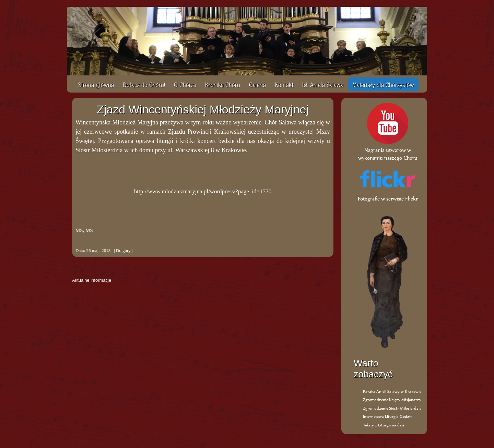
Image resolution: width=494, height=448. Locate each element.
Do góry (123, 250)
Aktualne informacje (92, 280)
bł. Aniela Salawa (323, 84)
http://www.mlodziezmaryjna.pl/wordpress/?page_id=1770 (203, 191)
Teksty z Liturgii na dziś (384, 425)
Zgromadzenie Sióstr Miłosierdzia (392, 408)
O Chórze (185, 84)
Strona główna (96, 84)
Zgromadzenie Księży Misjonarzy (392, 399)
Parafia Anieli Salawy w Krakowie (392, 391)
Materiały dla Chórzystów (383, 84)
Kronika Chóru (223, 84)
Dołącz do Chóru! (144, 84)
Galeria (257, 84)
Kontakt (284, 84)
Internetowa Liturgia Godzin (388, 416)
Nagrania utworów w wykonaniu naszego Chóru (388, 150)
